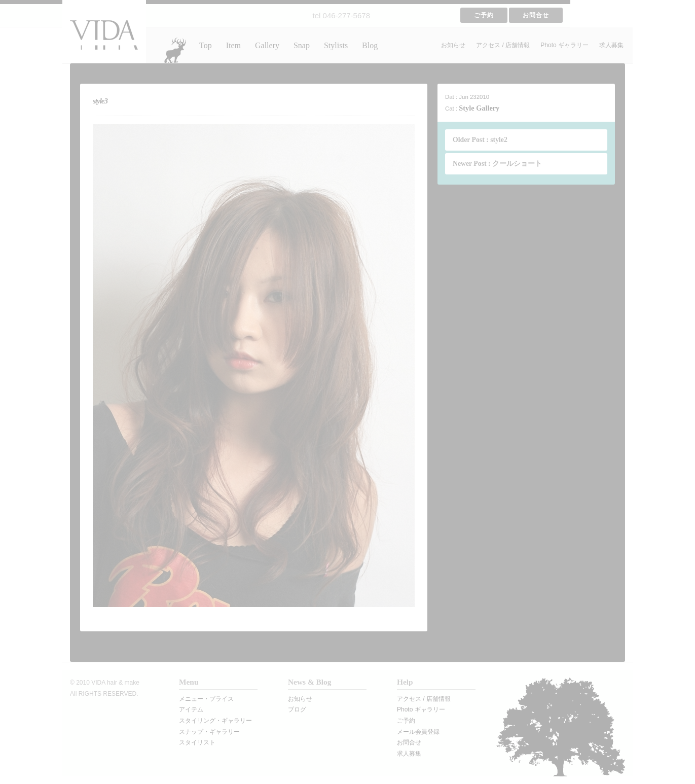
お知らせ (453, 45)
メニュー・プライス (206, 699)
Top (206, 45)
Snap (302, 45)
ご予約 (484, 15)
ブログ (297, 709)
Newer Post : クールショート (497, 164)
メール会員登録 (418, 732)
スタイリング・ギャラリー (215, 721)
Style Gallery (479, 108)
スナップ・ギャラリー (209, 732)
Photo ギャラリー (564, 45)
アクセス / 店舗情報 (503, 45)
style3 (100, 101)
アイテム (191, 709)
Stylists (336, 45)
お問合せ (536, 15)
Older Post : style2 (480, 140)
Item (233, 45)
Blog (370, 45)
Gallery (267, 45)
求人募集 (611, 45)
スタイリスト (197, 742)
